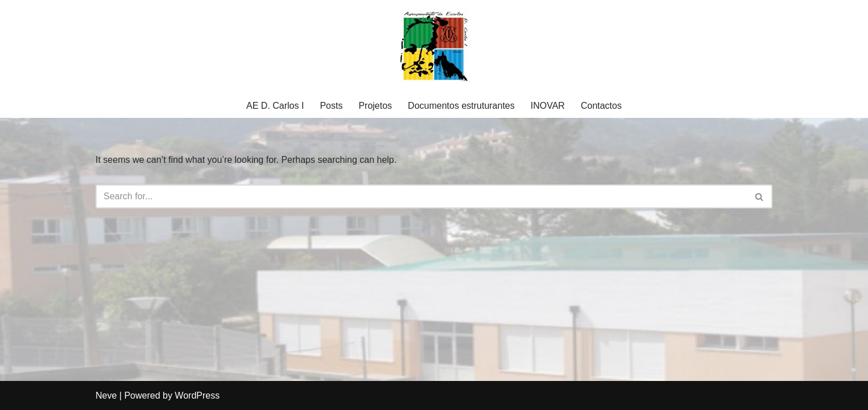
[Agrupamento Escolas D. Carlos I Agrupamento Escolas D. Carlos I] (434, 47)
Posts (331, 106)
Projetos (375, 106)
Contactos (601, 106)
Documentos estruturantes (461, 106)
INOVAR (548, 106)
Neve (106, 395)
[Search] (421, 196)
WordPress (197, 395)
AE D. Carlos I (275, 106)
